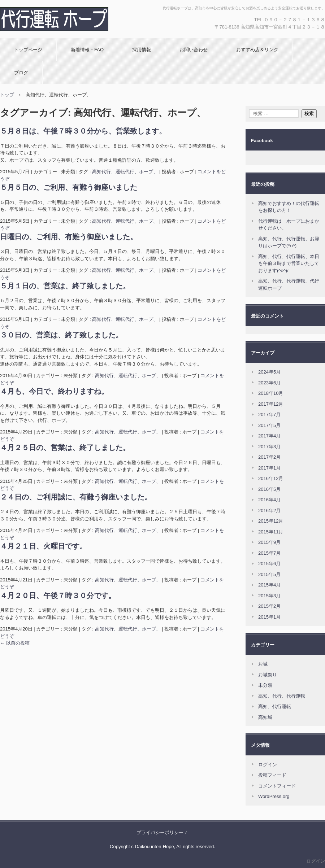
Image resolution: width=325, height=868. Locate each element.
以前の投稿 (15, 643)
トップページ (28, 50)
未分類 (265, 685)
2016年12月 (271, 478)
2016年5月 (269, 489)
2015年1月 (269, 617)
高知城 (265, 717)
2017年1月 (269, 468)
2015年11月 (271, 532)
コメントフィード (277, 786)
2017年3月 (269, 447)
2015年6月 (269, 564)
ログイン (268, 765)
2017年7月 (269, 415)
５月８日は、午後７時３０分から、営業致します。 (83, 131)
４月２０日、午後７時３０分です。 (58, 596)
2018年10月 (271, 393)
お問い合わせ (194, 50)
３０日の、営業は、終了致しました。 (61, 335)
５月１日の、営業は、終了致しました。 (65, 286)
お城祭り (268, 675)
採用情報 (142, 50)
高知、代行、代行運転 (282, 696)
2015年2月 (269, 606)
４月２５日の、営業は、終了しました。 (65, 448)
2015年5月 (269, 574)
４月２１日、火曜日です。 (43, 546)
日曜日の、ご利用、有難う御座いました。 (69, 237)
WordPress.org (274, 796)
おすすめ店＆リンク (257, 50)
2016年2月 (269, 511)
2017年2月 (269, 457)
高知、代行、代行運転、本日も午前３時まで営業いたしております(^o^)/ (289, 263)
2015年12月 (271, 521)
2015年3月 (269, 596)
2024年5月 (269, 372)
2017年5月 (269, 425)
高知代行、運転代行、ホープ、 (125, 172)
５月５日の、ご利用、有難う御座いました (69, 187)
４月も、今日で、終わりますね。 (54, 391)
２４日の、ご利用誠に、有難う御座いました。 (76, 497)
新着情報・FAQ (87, 50)
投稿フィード (272, 775)
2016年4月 (269, 500)
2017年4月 (269, 436)
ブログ (21, 73)
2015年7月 (269, 553)
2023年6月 (269, 383)
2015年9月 (269, 542)
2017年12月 (271, 404)
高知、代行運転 (275, 706)
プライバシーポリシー (160, 832)
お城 (263, 664)
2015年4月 (269, 585)
